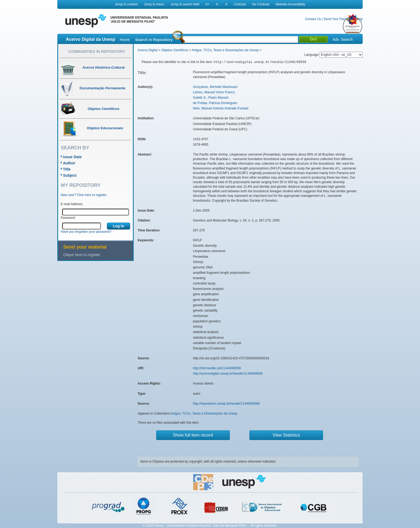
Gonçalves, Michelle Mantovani (215, 87)
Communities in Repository (97, 51)
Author (69, 163)
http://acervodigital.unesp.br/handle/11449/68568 (228, 374)
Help (359, 19)
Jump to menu (154, 4)
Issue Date (72, 157)
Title (67, 169)
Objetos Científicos (175, 50)
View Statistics (286, 435)
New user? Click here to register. (84, 195)
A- (217, 4)
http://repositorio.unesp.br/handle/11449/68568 (226, 404)
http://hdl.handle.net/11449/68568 (217, 368)
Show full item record (193, 435)
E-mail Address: (72, 204)
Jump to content (126, 4)
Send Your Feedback (338, 19)
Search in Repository (154, 40)
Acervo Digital (148, 50)
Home (125, 40)
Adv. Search (342, 39)
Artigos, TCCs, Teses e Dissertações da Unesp (225, 50)
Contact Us (313, 19)
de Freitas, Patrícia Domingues (215, 103)
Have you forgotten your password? (86, 232)
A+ (207, 4)
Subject (70, 175)
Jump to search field (185, 4)
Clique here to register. (82, 255)
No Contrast (261, 4)
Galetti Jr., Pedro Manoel (211, 98)
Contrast (240, 4)
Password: (68, 218)
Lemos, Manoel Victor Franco (214, 92)
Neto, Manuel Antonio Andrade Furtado (221, 108)
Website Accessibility (290, 4)
